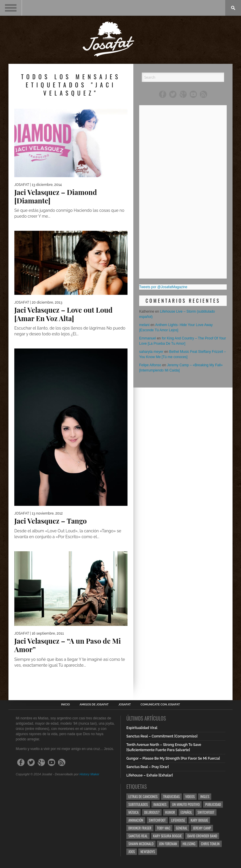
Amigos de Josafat (94, 705)
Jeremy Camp (202, 828)
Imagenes (160, 804)
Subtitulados (138, 804)
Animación (136, 820)
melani (144, 325)
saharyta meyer (151, 352)
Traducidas (171, 796)
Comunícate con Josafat (160, 705)
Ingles (205, 796)
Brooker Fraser (140, 828)
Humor (170, 812)
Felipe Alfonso (150, 365)
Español (186, 812)
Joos (132, 852)
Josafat (125, 705)
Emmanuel (147, 338)
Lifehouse (178, 820)
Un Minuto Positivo (186, 804)
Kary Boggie (199, 820)
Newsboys (148, 852)
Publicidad (213, 804)
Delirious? (152, 812)
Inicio (65, 705)
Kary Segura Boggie (167, 836)
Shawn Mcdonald (141, 844)
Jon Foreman (168, 844)
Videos (190, 796)
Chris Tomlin (210, 844)
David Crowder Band (202, 836)
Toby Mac (164, 828)
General (182, 828)
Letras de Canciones (143, 796)
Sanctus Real (138, 836)
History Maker (89, 774)
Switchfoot (206, 812)
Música (133, 812)
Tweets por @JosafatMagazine (163, 287)
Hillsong (189, 844)
